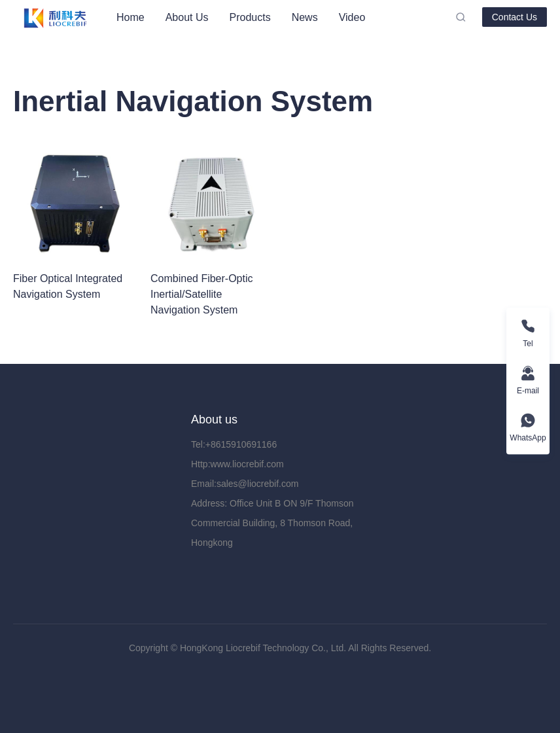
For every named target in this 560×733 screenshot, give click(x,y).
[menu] (281, 17)
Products (250, 17)
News (305, 17)
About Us (187, 17)
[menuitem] (131, 18)
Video (352, 17)
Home (131, 17)
